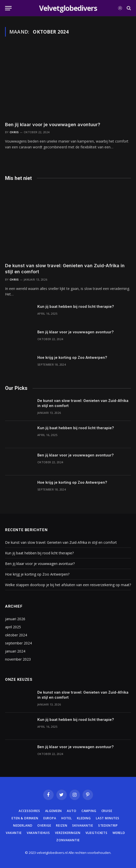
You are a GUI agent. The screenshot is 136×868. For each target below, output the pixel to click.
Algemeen (54, 811)
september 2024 (18, 643)
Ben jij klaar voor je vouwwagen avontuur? (53, 125)
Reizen (62, 825)
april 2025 (13, 627)
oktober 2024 (16, 635)
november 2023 (18, 659)
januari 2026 (15, 619)
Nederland (23, 825)
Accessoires (29, 811)
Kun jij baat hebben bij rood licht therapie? (76, 306)
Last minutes (108, 818)
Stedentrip (108, 825)
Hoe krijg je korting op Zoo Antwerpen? (72, 357)
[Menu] (8, 8)
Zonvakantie (68, 840)
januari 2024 (15, 651)
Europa (50, 818)
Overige (44, 825)
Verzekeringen (68, 833)
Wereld (119, 833)
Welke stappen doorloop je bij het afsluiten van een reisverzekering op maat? (68, 585)
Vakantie (14, 833)
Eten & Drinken (25, 818)
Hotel (67, 818)
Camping (89, 811)
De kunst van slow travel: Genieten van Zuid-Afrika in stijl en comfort (61, 542)
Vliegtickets (97, 833)
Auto (72, 811)
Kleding (84, 818)
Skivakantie (83, 825)
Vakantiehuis (38, 833)
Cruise (107, 811)
